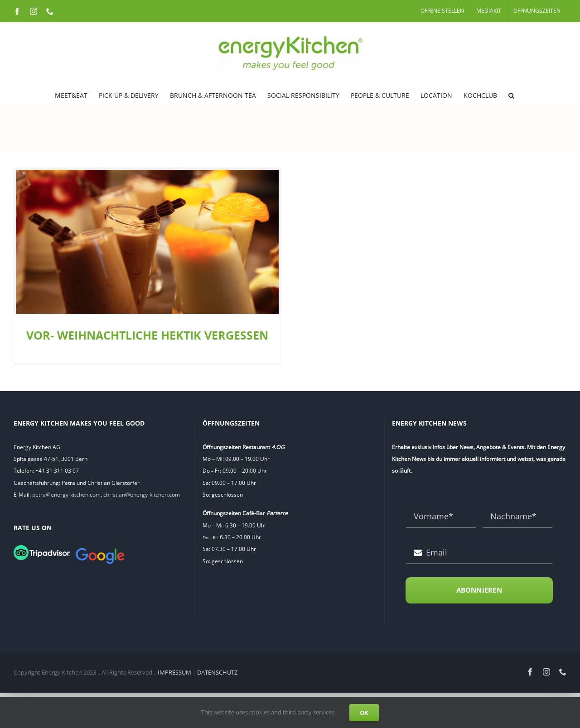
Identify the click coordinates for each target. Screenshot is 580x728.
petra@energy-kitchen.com (66, 491)
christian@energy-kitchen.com (142, 491)
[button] (511, 95)
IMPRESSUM (174, 669)
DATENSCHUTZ (217, 669)
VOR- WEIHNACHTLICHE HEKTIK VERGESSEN (147, 335)
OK (364, 713)
